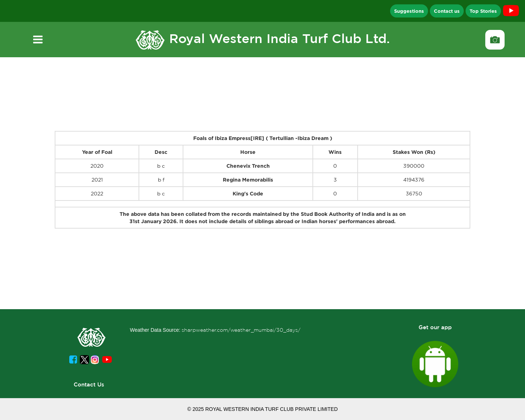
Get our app (435, 327)
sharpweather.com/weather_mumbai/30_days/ (241, 330)
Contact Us (89, 384)
